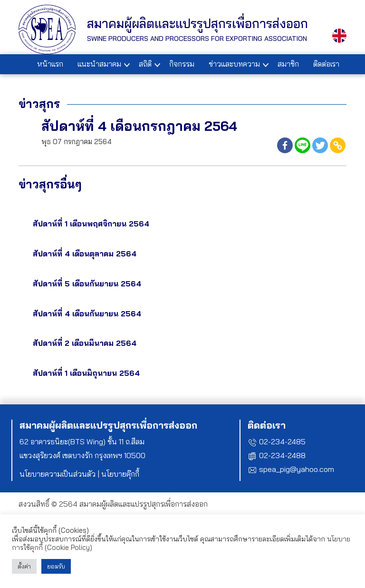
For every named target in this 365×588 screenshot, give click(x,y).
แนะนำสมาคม (99, 64)
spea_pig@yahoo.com (297, 469)
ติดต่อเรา (326, 64)
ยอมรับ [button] (56, 566)
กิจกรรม (182, 64)
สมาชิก (288, 64)
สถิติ (145, 64)
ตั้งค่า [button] (24, 566)
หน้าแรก (50, 64)
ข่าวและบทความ (234, 64)
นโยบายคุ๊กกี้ (120, 474)
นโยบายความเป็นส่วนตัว (58, 474)
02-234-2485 (282, 441)
